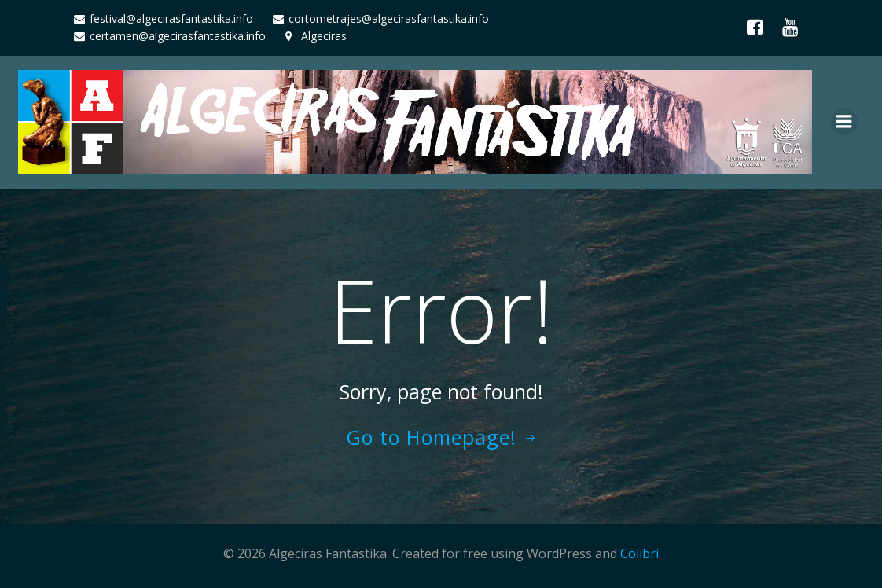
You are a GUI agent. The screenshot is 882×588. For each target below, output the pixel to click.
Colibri (639, 553)
